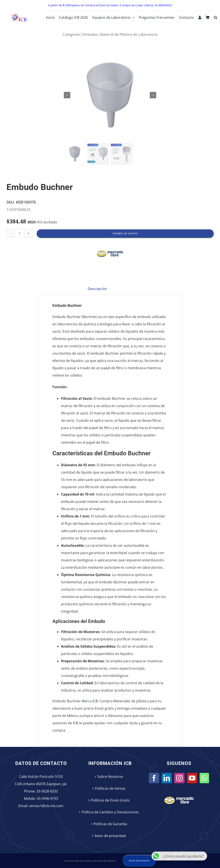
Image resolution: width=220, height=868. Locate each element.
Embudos (90, 34)
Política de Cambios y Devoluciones (110, 812)
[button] (216, 17)
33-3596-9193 (47, 798)
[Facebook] (154, 778)
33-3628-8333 (47, 791)
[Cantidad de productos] (20, 233)
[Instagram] (179, 778)
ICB (95, 701)
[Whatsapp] (204, 778)
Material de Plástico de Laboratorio (129, 34)
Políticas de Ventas (110, 788)
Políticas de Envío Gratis (110, 800)
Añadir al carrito (125, 233)
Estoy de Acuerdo (139, 861)
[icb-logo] (19, 14)
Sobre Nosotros (110, 777)
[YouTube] (192, 778)
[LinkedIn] (167, 778)
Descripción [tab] (97, 289)
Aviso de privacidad (110, 836)
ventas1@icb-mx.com (46, 806)
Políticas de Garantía (110, 824)
